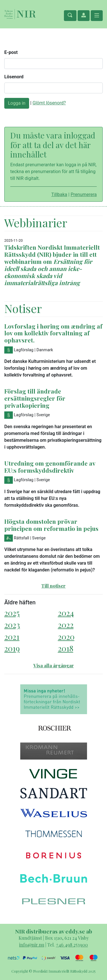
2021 (12, 637)
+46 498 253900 (72, 945)
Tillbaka (59, 194)
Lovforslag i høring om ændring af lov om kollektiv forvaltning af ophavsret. (53, 333)
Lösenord (14, 77)
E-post (11, 52)
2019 (12, 648)
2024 (66, 613)
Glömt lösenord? (49, 103)
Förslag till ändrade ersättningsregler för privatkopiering (35, 398)
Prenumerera (84, 194)
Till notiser (53, 586)
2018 (66, 648)
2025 (12, 613)
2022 (66, 625)
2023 (12, 625)
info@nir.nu (32, 945)
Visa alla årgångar (54, 665)
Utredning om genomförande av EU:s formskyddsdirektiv (50, 467)
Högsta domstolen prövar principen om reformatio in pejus (51, 525)
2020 (66, 637)
